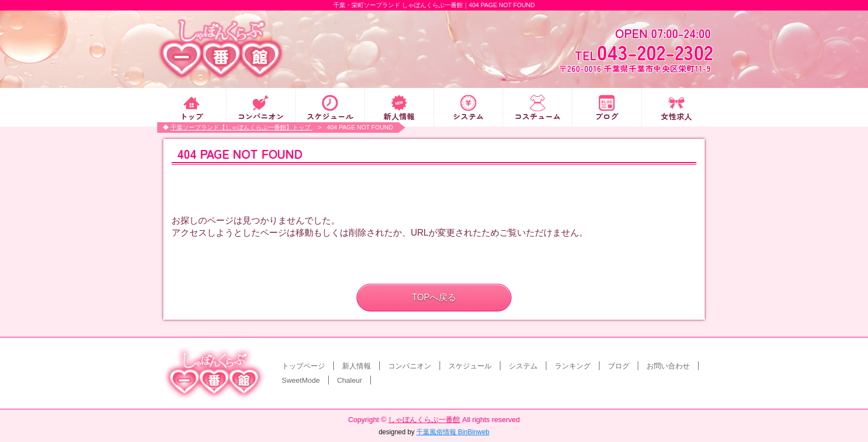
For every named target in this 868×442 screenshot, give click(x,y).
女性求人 (676, 115)
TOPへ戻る (434, 297)
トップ (192, 115)
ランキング (573, 366)
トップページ (303, 366)
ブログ (607, 115)
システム (468, 115)
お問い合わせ (668, 366)
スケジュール (330, 115)
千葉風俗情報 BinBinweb (453, 432)
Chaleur (350, 380)
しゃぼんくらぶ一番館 (424, 420)
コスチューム (538, 115)
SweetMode (301, 380)
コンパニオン (261, 115)
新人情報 (399, 115)
